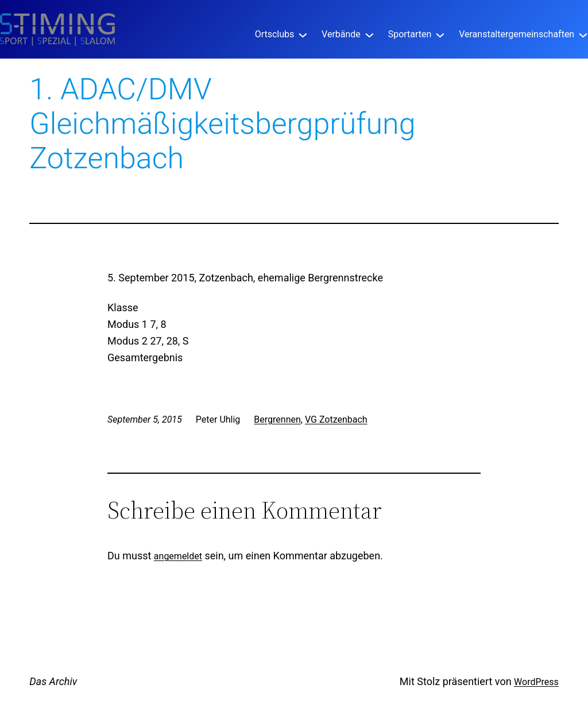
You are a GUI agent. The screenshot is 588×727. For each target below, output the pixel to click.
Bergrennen (277, 419)
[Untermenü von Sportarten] (440, 34)
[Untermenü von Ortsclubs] (303, 34)
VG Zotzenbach (336, 419)
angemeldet (178, 556)
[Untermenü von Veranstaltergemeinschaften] (583, 34)
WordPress (536, 682)
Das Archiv (53, 681)
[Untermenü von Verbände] (370, 34)
